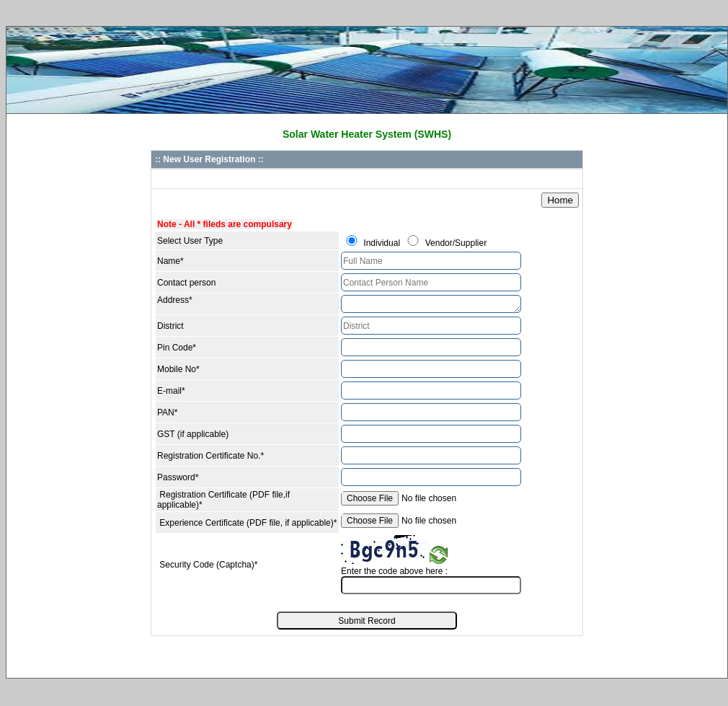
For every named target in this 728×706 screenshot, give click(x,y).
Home (560, 200)
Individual (382, 243)
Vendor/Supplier (456, 243)
